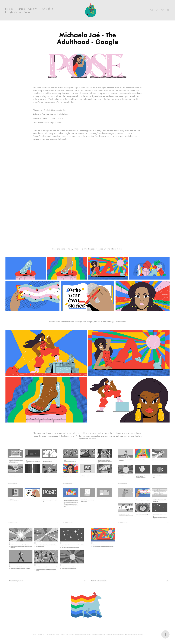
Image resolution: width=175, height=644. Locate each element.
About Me (33, 9)
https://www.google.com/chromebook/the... (54, 102)
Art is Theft (48, 9)
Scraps (21, 9)
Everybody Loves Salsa (17, 12)
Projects (9, 9)
